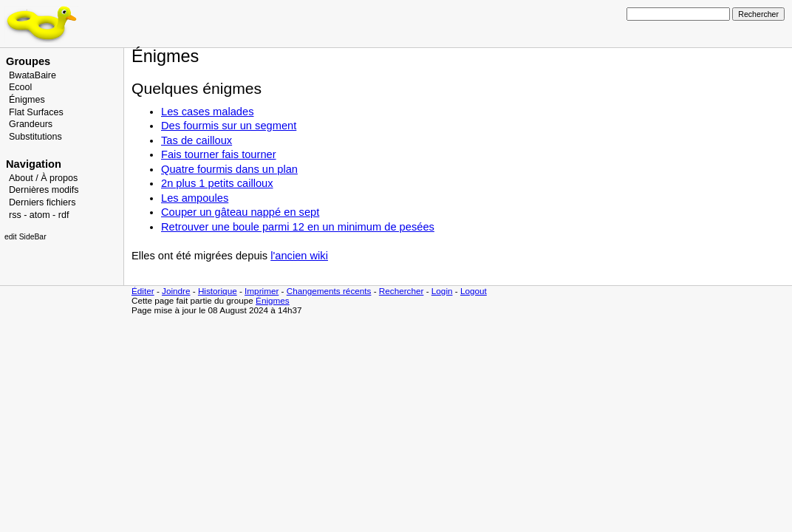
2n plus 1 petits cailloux (217, 183)
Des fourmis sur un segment (229, 126)
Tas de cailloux (197, 140)
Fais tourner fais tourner (219, 154)
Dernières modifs (44, 190)
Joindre (176, 291)
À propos (59, 178)
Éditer (143, 291)
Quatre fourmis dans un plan (229, 169)
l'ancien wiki (299, 256)
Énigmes (27, 100)
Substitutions (35, 137)
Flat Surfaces (36, 112)
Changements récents (329, 291)
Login (442, 291)
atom (40, 215)
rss (15, 215)
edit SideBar (25, 237)
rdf (64, 215)
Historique (218, 291)
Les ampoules (195, 198)
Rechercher (402, 291)
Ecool (20, 87)
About (21, 178)
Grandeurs (31, 124)
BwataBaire (33, 75)
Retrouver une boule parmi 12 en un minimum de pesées (298, 227)
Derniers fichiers (42, 202)
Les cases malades (207, 112)
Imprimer (262, 291)
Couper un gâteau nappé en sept (240, 212)
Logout (474, 291)
